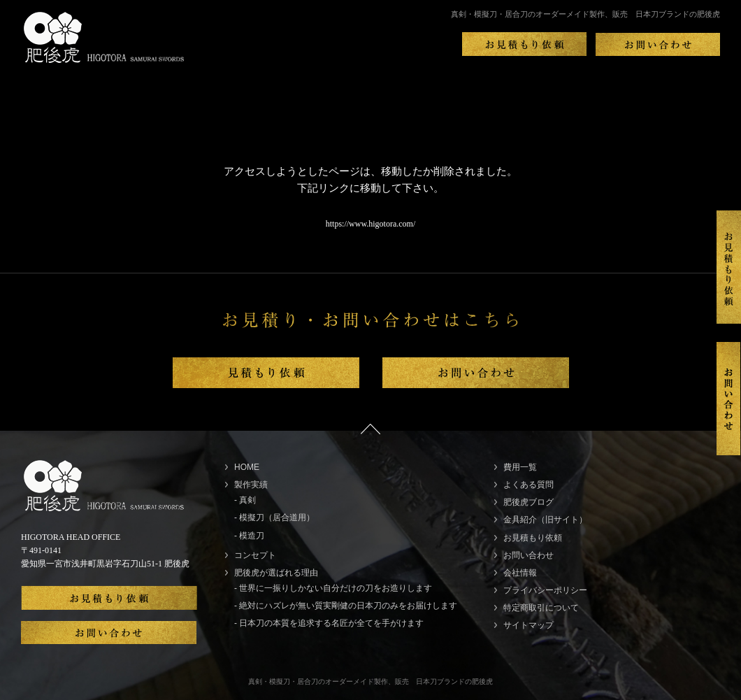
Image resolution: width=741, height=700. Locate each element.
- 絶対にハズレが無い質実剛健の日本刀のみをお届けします (346, 606)
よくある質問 (528, 485)
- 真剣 (245, 500)
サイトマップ (528, 625)
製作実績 (251, 485)
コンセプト (255, 555)
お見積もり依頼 (533, 538)
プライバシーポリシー (545, 590)
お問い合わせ (528, 555)
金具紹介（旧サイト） (545, 520)
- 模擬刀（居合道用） (274, 517)
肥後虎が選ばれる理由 (276, 573)
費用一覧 (520, 467)
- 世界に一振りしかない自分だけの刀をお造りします (333, 588)
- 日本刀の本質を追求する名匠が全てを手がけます (329, 623)
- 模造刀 (249, 536)
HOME (247, 467)
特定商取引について (541, 608)
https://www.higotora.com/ (371, 224)
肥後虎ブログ (528, 502)
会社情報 (520, 573)
